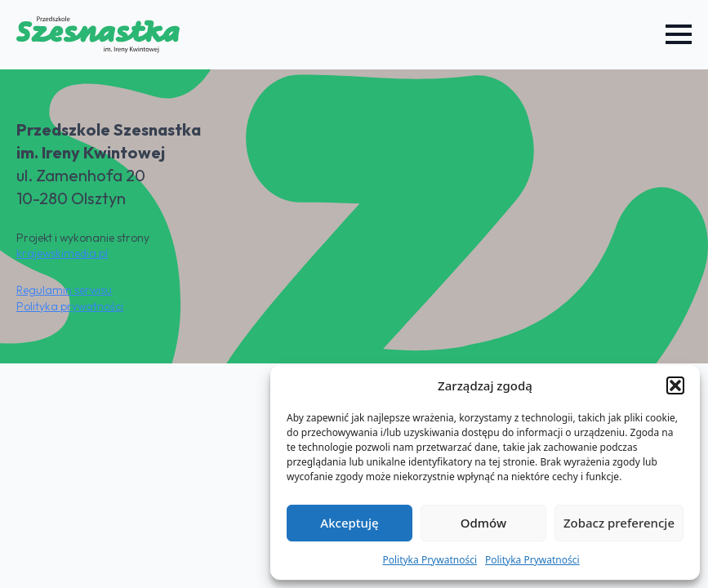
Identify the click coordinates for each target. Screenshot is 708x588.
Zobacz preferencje (619, 523)
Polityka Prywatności (430, 560)
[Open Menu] (679, 34)
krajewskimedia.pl (62, 253)
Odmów (483, 523)
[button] (675, 385)
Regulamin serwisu (64, 290)
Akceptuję (349, 523)
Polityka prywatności (70, 306)
